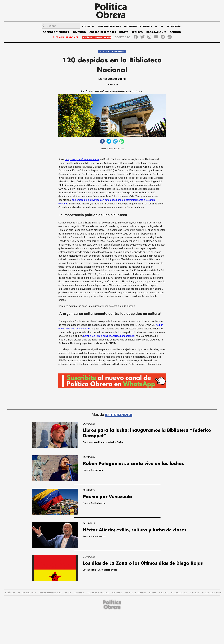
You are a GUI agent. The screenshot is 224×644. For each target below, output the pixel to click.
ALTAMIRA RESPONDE (66, 37)
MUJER (159, 27)
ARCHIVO (137, 32)
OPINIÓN (175, 32)
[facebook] (102, 142)
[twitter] (109, 142)
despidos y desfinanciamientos (82, 159)
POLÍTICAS (88, 27)
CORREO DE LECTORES (103, 32)
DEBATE (124, 32)
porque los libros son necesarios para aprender (109, 336)
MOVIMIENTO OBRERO (138, 27)
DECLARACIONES (156, 32)
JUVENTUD (79, 32)
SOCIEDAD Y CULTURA (56, 32)
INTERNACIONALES (109, 27)
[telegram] (115, 142)
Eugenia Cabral (117, 79)
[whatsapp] (122, 142)
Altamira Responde (212, 593)
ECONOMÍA (174, 27)
